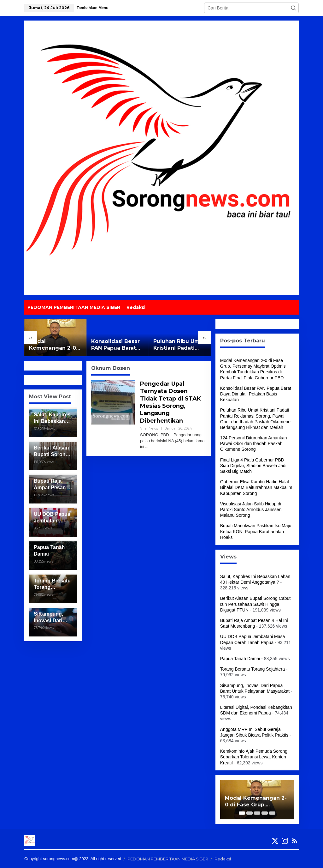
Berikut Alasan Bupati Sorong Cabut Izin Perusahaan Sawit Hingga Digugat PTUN (255, 604)
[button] (293, 8)
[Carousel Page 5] (272, 813)
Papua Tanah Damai (240, 659)
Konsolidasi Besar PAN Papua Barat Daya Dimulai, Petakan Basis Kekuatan (115, 345)
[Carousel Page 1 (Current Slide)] (242, 813)
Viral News (149, 428)
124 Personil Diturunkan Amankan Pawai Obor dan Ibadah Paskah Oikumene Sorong (254, 443)
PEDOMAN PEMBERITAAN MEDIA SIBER (168, 859)
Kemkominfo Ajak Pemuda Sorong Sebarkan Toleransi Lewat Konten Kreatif (254, 757)
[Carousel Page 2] (250, 813)
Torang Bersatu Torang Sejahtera (253, 669)
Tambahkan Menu (92, 8)
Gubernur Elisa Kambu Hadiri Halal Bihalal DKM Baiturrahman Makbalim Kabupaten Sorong (256, 487)
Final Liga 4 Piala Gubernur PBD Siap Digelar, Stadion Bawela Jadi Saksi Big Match (253, 466)
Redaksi (223, 859)
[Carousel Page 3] (257, 813)
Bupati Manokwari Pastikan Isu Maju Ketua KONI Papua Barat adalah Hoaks (256, 531)
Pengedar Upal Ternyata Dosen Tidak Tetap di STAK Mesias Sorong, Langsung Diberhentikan (171, 402)
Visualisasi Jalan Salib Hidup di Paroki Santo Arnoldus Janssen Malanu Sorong (251, 509)
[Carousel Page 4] (265, 813)
